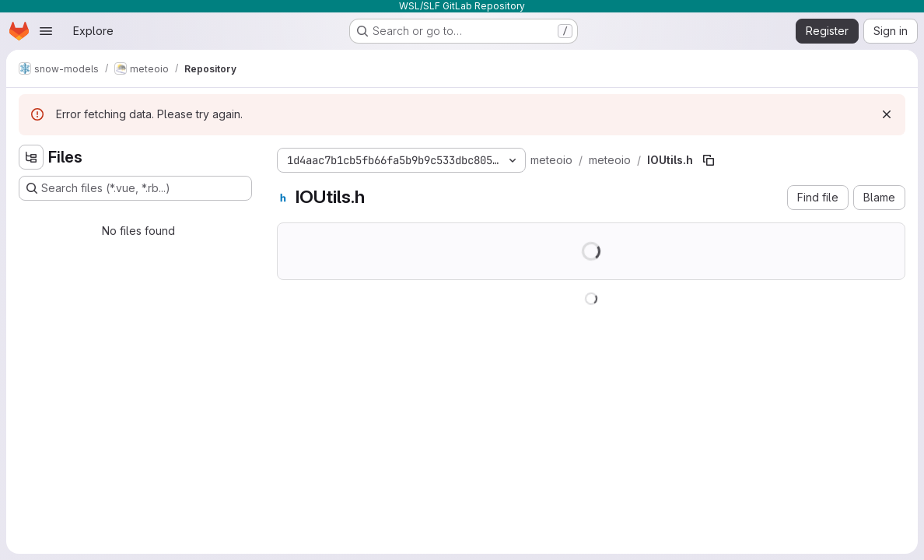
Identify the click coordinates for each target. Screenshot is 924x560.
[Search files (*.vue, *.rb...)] (135, 188)
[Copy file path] (709, 160)
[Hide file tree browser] (31, 157)
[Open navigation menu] (46, 31)
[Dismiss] (887, 114)
